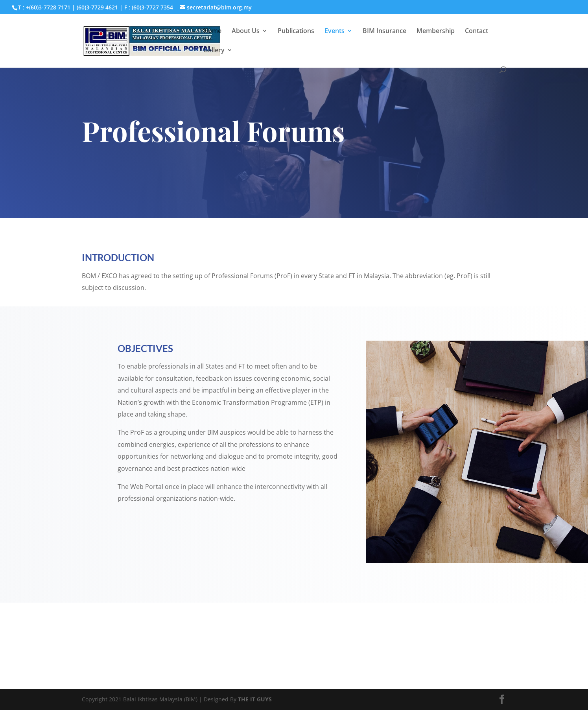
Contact (476, 31)
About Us (246, 31)
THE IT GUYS (255, 699)
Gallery (214, 51)
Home (212, 31)
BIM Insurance (384, 31)
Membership (436, 31)
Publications (296, 31)
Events (335, 31)
